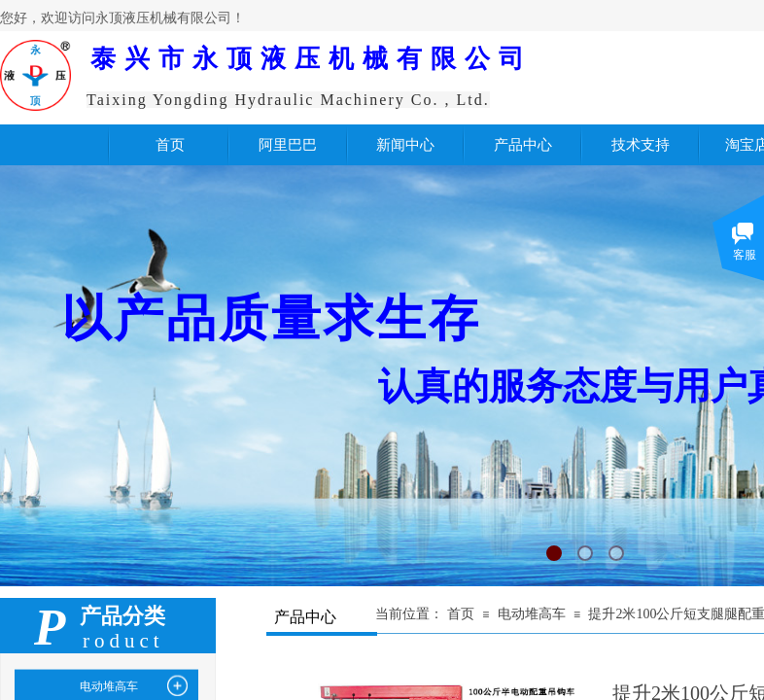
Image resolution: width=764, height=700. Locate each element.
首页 (461, 614)
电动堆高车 (532, 614)
